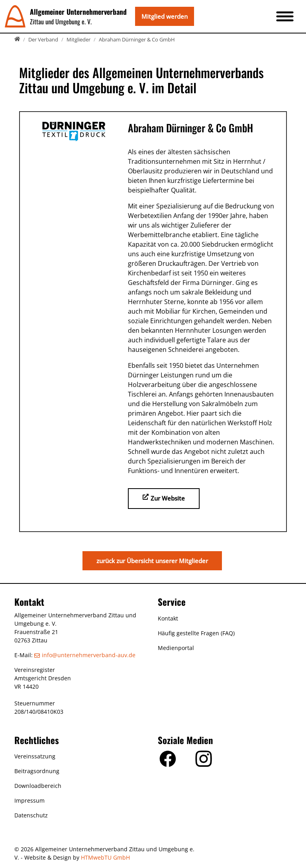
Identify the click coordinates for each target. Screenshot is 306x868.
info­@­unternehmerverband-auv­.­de (89, 655)
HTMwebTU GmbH (105, 857)
